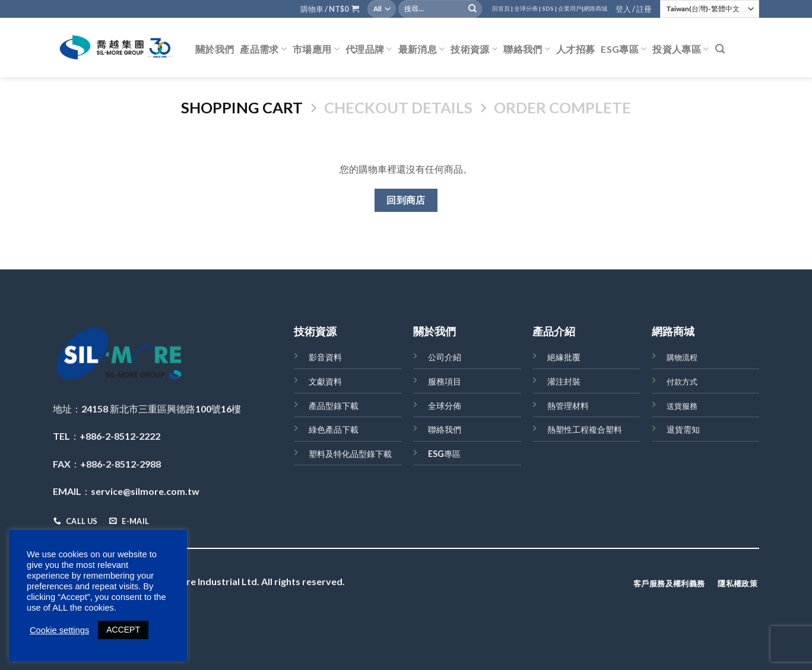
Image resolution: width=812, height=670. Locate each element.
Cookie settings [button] (59, 630)
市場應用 (316, 49)
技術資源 (474, 49)
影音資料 (325, 357)
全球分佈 (445, 406)
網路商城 (595, 9)
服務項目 (445, 381)
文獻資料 (325, 381)
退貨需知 (683, 429)
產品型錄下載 (334, 406)
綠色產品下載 (334, 429)
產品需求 (263, 49)
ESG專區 (624, 49)
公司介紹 (445, 357)
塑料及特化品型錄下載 (350, 454)
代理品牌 (369, 49)
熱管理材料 (568, 406)
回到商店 (406, 200)
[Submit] (472, 9)
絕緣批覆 (564, 357)
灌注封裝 (564, 381)
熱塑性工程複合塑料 (585, 429)
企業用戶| (571, 9)
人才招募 (575, 49)
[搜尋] (720, 49)
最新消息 (422, 49)
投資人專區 (681, 49)
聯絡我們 (527, 49)
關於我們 (215, 49)
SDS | (549, 9)
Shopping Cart (242, 107)
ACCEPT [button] (123, 630)
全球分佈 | (527, 9)
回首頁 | (502, 9)
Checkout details (398, 107)
